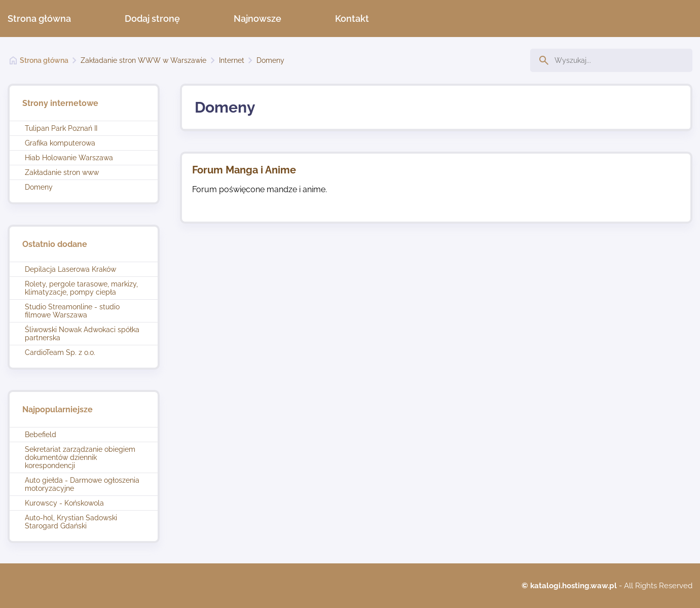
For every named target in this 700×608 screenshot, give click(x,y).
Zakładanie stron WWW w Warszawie (143, 60)
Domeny (270, 60)
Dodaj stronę (152, 19)
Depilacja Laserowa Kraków (70, 269)
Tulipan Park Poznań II (61, 128)
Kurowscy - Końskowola (64, 503)
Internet (232, 60)
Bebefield (41, 435)
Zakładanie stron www (62, 172)
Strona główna (39, 19)
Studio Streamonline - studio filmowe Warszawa (72, 311)
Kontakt (352, 19)
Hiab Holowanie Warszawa (69, 158)
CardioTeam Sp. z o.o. (60, 352)
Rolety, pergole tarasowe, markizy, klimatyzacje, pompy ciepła (81, 288)
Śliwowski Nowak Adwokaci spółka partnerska (82, 334)
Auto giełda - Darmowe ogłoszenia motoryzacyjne (82, 484)
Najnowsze (257, 19)
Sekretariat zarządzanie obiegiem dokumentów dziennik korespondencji (80, 457)
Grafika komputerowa (60, 143)
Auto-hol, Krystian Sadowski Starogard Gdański (71, 522)
